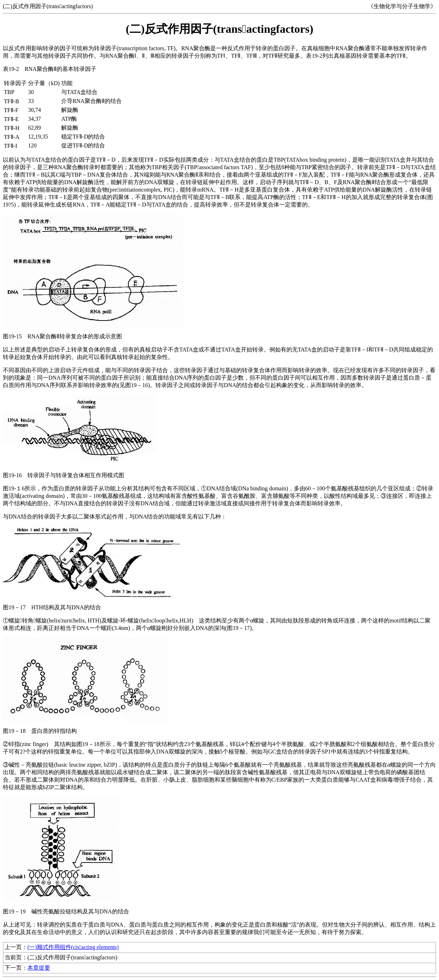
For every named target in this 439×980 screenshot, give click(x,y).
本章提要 (39, 968)
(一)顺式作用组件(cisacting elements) (73, 947)
